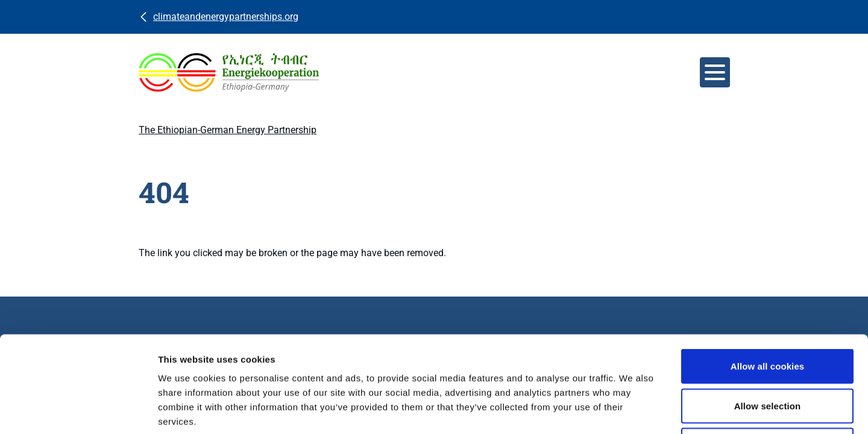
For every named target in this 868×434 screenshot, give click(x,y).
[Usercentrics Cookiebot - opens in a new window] (78, 410)
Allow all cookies (768, 276)
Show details (633, 410)
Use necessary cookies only (768, 355)
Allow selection (768, 316)
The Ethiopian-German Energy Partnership (228, 130)
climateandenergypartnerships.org (226, 17)
